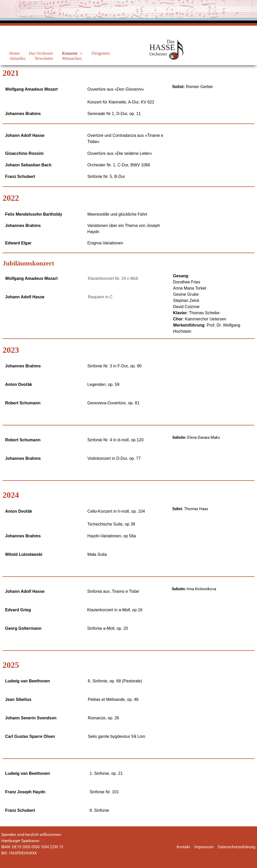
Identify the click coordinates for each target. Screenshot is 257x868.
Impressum (205, 847)
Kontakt (185, 847)
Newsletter (16, 58)
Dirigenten (88, 53)
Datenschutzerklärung (237, 847)
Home (12, 53)
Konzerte (60, 53)
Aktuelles (110, 53)
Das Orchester (35, 53)
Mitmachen (40, 58)
